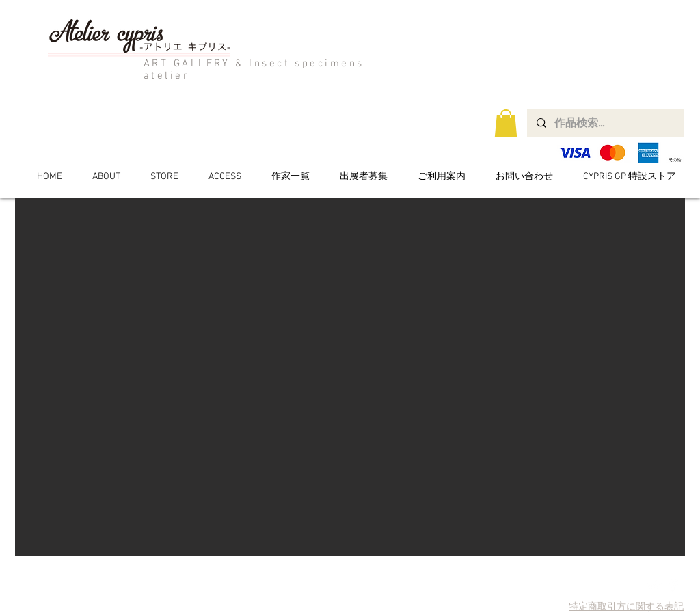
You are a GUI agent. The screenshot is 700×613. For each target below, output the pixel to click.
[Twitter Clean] (655, 585)
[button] (506, 123)
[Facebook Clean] (674, 585)
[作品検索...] (605, 123)
